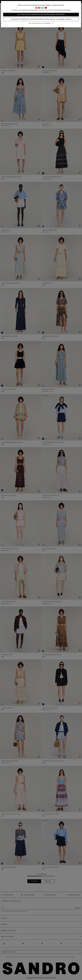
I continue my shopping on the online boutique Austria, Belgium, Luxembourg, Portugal (41, 19)
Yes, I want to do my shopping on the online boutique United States (41, 15)
